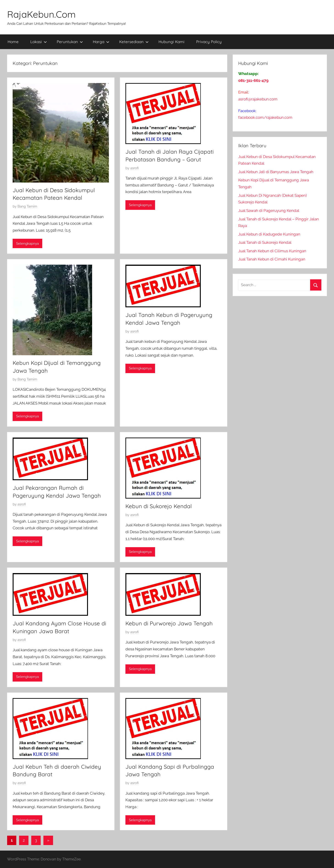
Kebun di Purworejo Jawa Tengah (169, 623)
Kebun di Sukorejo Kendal (159, 506)
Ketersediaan (134, 42)
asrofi (134, 168)
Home (13, 42)
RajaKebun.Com (41, 14)
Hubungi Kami (171, 42)
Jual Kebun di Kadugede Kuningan (269, 234)
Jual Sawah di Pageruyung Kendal (269, 211)
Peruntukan (70, 42)
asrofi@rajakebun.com (258, 99)
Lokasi (39, 42)
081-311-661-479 (253, 80)
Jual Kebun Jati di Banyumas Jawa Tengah (276, 172)
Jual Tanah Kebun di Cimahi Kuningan (272, 259)
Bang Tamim (27, 206)
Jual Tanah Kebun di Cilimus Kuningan (272, 251)
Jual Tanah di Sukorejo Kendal (265, 242)
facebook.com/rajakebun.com (265, 117)
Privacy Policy (209, 42)
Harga (101, 42)
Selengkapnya (27, 244)
